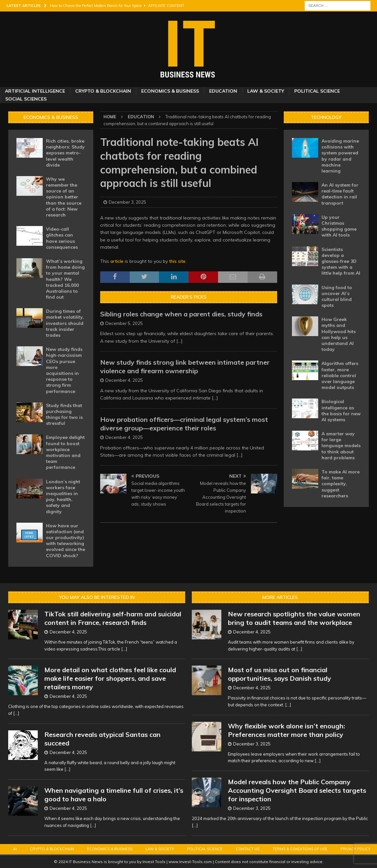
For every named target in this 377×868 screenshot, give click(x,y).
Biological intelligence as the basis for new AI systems (341, 411)
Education (223, 91)
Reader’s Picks (189, 297)
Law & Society (266, 91)
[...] (179, 341)
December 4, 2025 (124, 380)
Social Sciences (26, 99)
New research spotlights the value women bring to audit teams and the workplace (294, 618)
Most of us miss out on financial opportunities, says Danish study (279, 674)
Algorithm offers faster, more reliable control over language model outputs (340, 375)
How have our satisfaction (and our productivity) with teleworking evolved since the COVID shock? (66, 541)
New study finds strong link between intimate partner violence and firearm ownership (185, 366)
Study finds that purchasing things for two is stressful (64, 414)
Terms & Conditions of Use (300, 849)
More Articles (280, 597)
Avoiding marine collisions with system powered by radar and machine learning (340, 156)
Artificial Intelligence (35, 91)
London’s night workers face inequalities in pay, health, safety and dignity (63, 497)
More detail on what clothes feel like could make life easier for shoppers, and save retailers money (110, 678)
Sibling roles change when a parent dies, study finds (181, 314)
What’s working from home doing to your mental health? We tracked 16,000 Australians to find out (65, 279)
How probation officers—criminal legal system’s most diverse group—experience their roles (184, 424)
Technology (326, 117)
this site (177, 261)
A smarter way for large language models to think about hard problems (341, 446)
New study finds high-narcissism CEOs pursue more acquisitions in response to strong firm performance (64, 370)
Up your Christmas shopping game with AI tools (339, 226)
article (117, 261)
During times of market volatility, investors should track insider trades (65, 323)
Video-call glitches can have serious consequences (62, 238)
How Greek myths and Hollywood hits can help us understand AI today (339, 334)
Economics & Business (170, 91)
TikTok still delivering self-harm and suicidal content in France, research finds (113, 618)
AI (15, 849)
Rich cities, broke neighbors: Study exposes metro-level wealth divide (65, 153)
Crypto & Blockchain (103, 91)
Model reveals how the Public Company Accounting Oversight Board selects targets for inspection (297, 790)
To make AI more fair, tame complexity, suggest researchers (341, 484)
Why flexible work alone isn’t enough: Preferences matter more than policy (287, 730)
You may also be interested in (97, 597)
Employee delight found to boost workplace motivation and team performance (65, 452)
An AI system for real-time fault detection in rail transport (340, 194)
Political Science (317, 91)
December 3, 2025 (127, 202)
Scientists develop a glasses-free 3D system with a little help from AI (341, 261)
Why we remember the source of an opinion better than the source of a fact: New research (64, 197)
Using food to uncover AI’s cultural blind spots (337, 297)
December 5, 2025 (124, 323)
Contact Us (248, 849)
